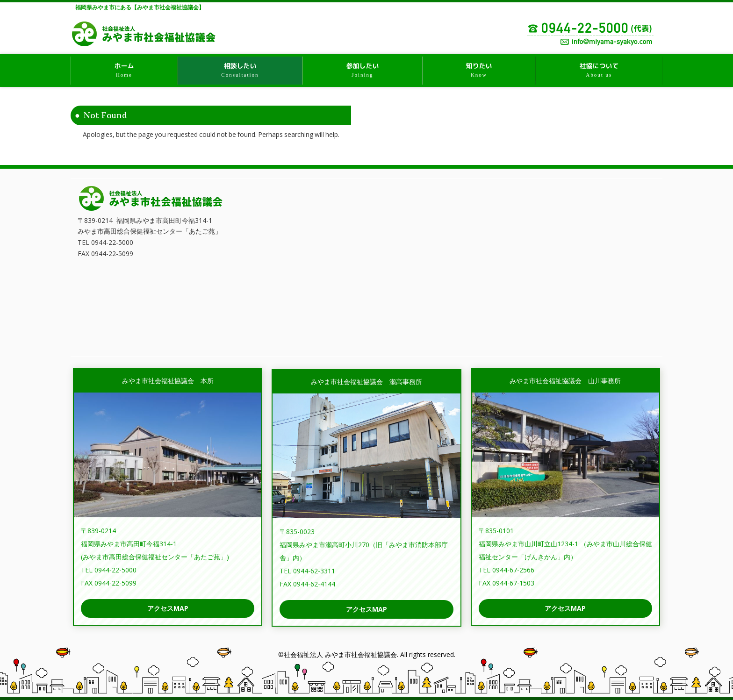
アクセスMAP (168, 608)
